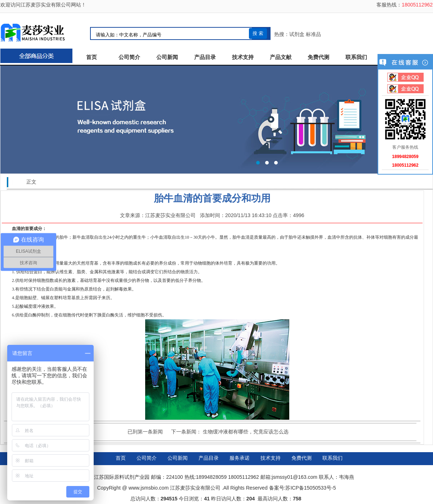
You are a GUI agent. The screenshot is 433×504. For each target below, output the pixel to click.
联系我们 (356, 57)
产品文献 (281, 57)
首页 (91, 57)
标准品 (313, 34)
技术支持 (243, 57)
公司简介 (129, 57)
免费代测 (318, 57)
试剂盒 (297, 34)
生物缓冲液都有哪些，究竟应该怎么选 (246, 432)
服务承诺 (240, 458)
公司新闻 (167, 57)
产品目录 (205, 57)
